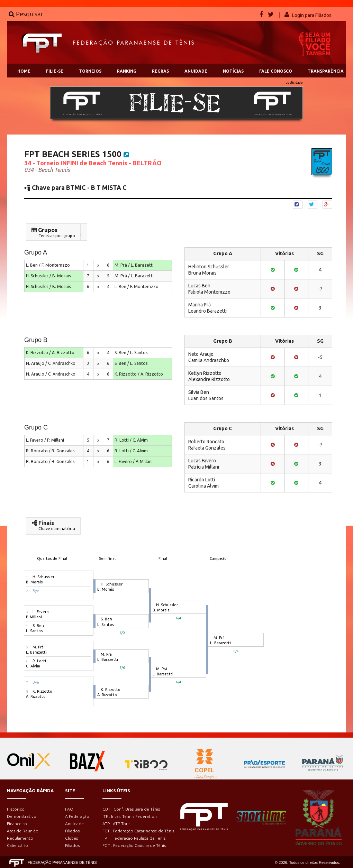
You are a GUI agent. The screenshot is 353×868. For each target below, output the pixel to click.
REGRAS (160, 71)
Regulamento (20, 838)
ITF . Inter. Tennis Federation (130, 816)
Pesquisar (26, 14)
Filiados (72, 831)
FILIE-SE (55, 71)
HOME (24, 71)
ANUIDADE (196, 71)
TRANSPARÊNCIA (326, 71)
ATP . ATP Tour (116, 824)
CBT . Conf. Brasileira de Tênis (131, 809)
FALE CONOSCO (276, 71)
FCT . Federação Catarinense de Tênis (138, 831)
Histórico (16, 809)
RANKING (127, 71)
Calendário (17, 845)
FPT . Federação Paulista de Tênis (134, 838)
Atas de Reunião (23, 831)
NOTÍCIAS (233, 71)
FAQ (69, 809)
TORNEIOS (90, 71)
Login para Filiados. (312, 15)
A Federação (77, 816)
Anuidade (74, 824)
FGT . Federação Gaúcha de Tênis (134, 845)
